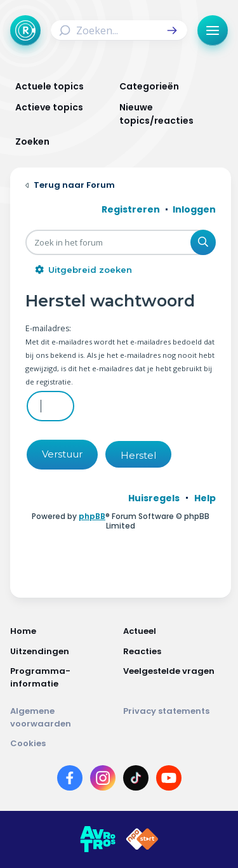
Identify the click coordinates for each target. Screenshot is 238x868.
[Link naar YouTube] (169, 780)
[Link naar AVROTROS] (98, 839)
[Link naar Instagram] (103, 780)
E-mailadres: (48, 328)
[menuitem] (154, 498)
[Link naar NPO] (142, 839)
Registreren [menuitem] (131, 209)
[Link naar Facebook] (70, 780)
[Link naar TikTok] (136, 780)
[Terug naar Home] (25, 30)
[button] (172, 30)
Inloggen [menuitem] (194, 209)
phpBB (92, 516)
